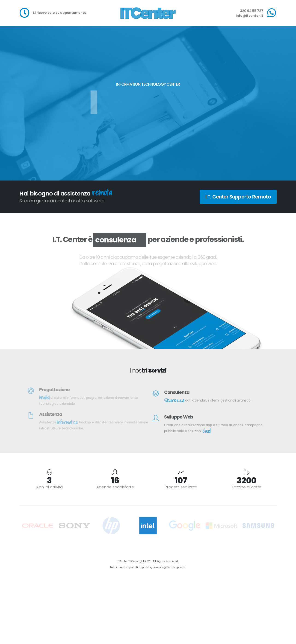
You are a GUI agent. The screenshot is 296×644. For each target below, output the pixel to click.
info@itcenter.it (250, 16)
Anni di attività (49, 487)
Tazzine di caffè (247, 487)
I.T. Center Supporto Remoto (238, 197)
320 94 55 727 (252, 11)
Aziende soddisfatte (115, 487)
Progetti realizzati (181, 487)
